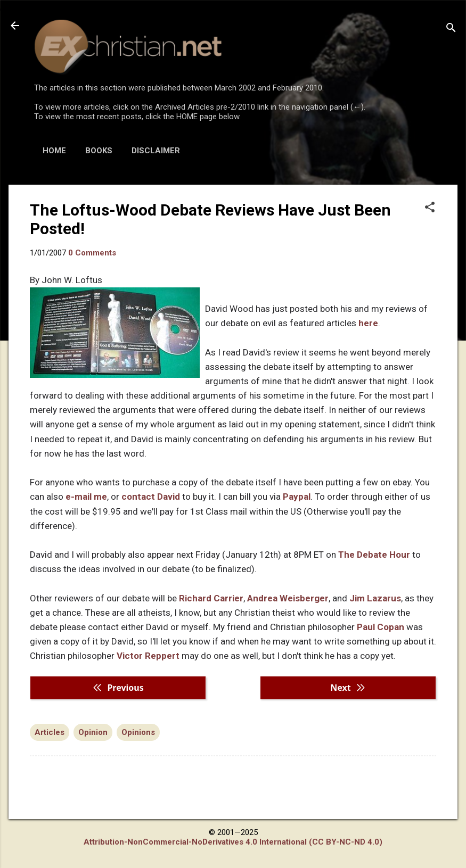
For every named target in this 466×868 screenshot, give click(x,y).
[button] (430, 208)
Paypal (297, 497)
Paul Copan (381, 627)
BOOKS (99, 151)
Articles (50, 732)
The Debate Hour (374, 555)
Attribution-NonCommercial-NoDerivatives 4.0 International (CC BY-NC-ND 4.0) (233, 842)
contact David (151, 497)
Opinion (93, 732)
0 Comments (92, 253)
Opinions (138, 732)
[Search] (451, 29)
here (368, 323)
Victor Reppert (148, 656)
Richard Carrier (211, 598)
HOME (54, 151)
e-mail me (86, 497)
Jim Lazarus (375, 598)
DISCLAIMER (156, 151)
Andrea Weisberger (288, 598)
